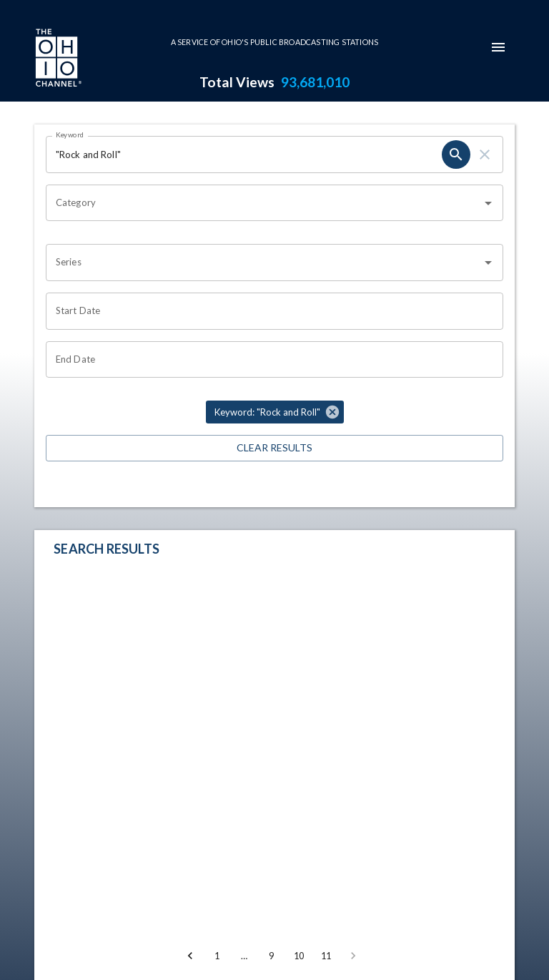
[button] (275, 412)
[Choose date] (269, 311)
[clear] (485, 155)
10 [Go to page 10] (299, 956)
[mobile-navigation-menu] (498, 47)
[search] (456, 155)
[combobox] (264, 203)
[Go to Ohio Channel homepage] (57, 59)
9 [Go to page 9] (272, 956)
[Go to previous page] (190, 956)
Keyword (70, 134)
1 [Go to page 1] (217, 956)
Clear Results (274, 448)
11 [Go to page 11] (326, 956)
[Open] (488, 203)
